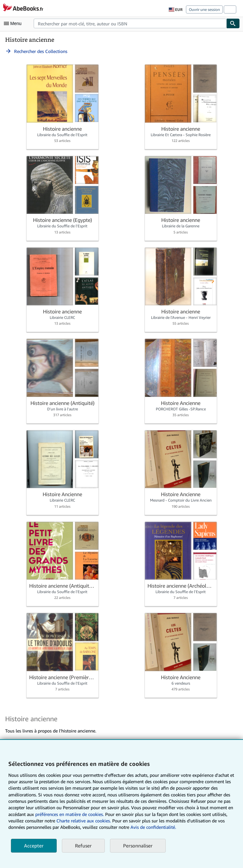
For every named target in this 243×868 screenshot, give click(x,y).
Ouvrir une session (204, 9)
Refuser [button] (83, 846)
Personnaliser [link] (138, 846)
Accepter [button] (34, 846)
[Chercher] (233, 23)
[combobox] (130, 23)
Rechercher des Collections (36, 51)
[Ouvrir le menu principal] (14, 23)
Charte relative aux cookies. (84, 821)
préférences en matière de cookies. (70, 814)
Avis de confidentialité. (153, 827)
